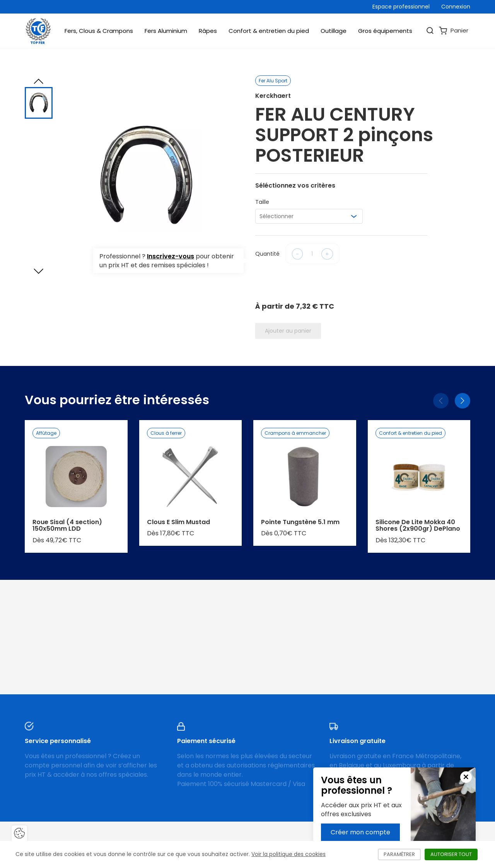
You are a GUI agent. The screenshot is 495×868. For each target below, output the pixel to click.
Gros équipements (385, 31)
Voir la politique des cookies (288, 854)
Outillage (334, 31)
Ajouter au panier (288, 331)
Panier (454, 31)
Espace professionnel (401, 7)
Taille (262, 202)
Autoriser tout (454, 854)
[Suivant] (463, 401)
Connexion (456, 7)
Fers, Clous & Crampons (99, 31)
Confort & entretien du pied (269, 31)
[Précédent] (441, 401)
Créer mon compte (360, 832)
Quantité (267, 254)
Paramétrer (402, 854)
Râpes (208, 31)
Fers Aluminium (166, 31)
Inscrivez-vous (171, 256)
